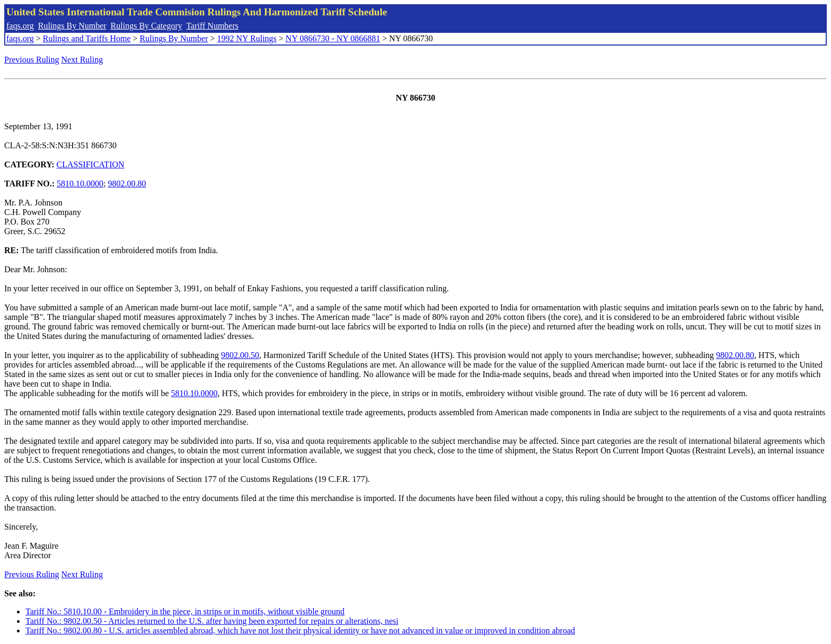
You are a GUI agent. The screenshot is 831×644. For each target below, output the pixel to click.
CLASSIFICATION (91, 164)
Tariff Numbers (212, 26)
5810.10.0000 (80, 184)
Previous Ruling (32, 60)
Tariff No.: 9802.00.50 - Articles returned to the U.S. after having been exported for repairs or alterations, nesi (212, 621)
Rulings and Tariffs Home (87, 38)
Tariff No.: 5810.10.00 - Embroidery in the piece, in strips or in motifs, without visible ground (185, 611)
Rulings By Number (72, 26)
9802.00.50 (240, 355)
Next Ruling (82, 60)
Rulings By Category (147, 26)
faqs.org (20, 26)
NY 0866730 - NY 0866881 (333, 38)
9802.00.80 (127, 184)
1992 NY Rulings (247, 38)
